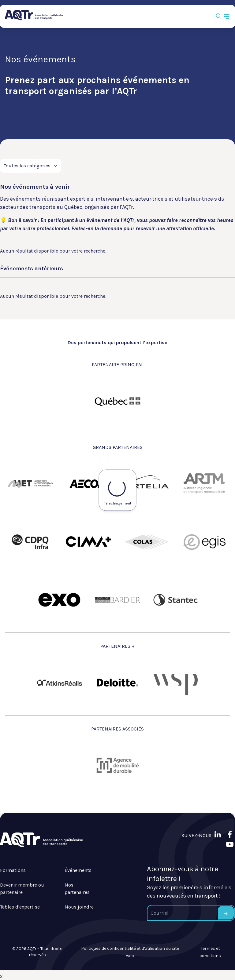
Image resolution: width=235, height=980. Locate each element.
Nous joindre (79, 907)
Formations (13, 870)
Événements (78, 870)
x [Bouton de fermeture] (1, 976)
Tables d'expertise (20, 907)
